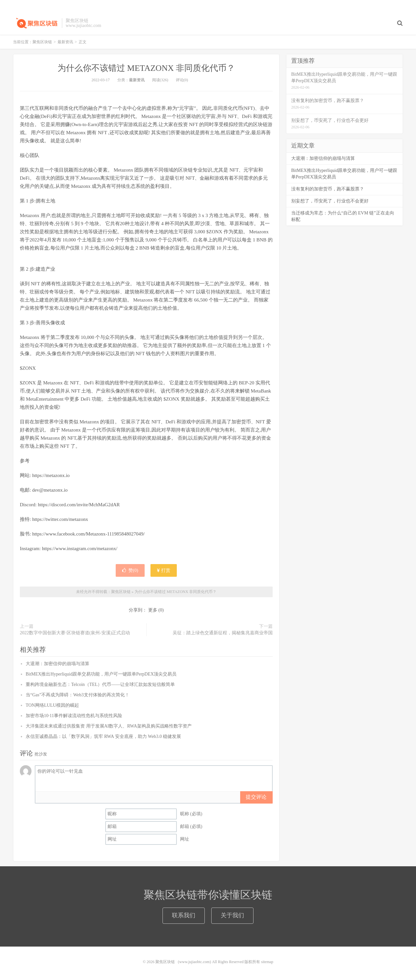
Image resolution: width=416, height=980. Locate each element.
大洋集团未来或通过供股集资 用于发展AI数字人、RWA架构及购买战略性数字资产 (109, 726)
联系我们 (184, 915)
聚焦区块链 (36, 23)
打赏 (164, 570)
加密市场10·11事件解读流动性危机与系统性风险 (74, 716)
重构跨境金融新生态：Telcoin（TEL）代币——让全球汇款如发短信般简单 (100, 684)
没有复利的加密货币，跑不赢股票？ (328, 189)
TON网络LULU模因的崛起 (52, 705)
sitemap (267, 962)
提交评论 (256, 797)
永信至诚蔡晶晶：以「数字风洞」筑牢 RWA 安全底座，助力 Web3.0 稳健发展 (103, 736)
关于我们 (232, 915)
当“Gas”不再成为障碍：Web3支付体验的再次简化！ (78, 695)
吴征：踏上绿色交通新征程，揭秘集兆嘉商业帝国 (223, 633)
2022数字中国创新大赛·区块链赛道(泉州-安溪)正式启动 (75, 633)
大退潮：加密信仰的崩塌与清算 (58, 664)
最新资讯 (65, 42)
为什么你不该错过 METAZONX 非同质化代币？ (146, 68)
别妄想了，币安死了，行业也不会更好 (330, 201)
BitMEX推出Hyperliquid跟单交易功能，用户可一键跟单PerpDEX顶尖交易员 (101, 674)
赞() (130, 570)
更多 (153, 610)
